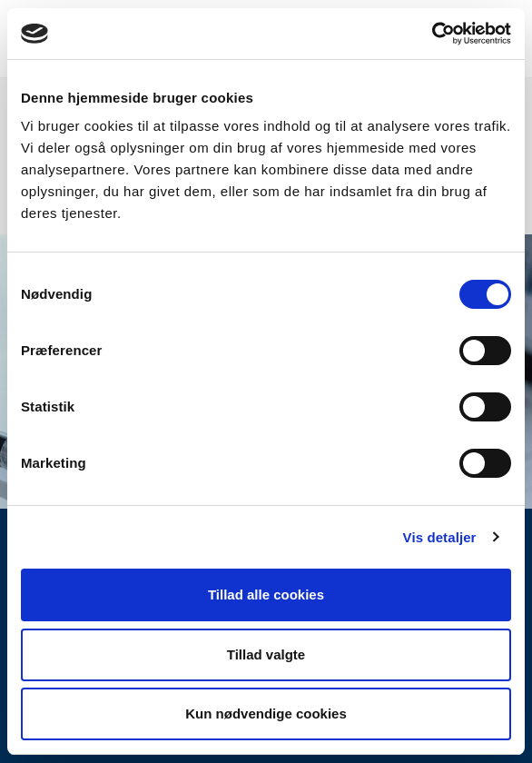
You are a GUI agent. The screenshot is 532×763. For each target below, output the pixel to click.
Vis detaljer (440, 537)
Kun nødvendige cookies (266, 713)
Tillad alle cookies (266, 595)
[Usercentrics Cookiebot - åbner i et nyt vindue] (432, 34)
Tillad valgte (266, 654)
